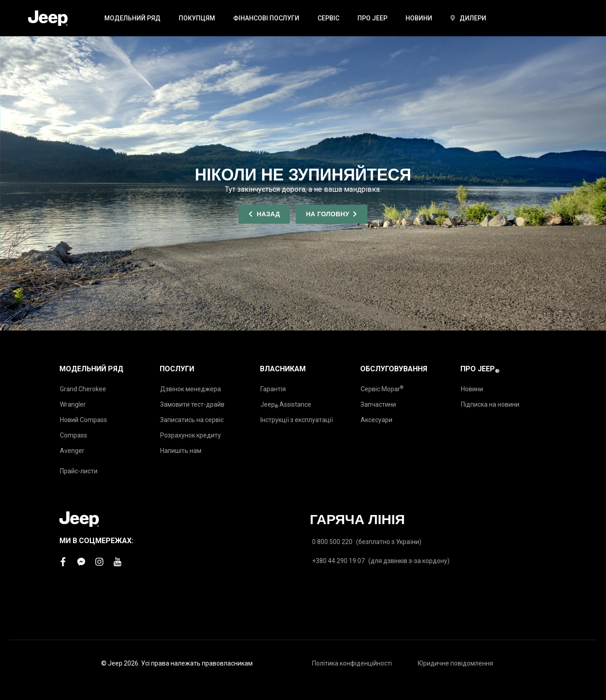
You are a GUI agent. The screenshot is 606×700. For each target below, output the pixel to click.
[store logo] (48, 18)
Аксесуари (376, 420)
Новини (472, 389)
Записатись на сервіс (192, 420)
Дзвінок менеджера (191, 389)
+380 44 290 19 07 (338, 561)
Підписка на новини (490, 404)
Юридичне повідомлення (455, 663)
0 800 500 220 (332, 542)
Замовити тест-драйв (192, 404)
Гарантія (273, 389)
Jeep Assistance (286, 405)
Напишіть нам (181, 451)
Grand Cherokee (83, 389)
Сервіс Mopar (382, 389)
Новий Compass (83, 420)
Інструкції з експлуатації (297, 420)
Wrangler (73, 404)
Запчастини (378, 404)
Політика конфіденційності (352, 663)
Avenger (72, 451)
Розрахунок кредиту (191, 435)
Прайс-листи (79, 471)
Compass (73, 435)
